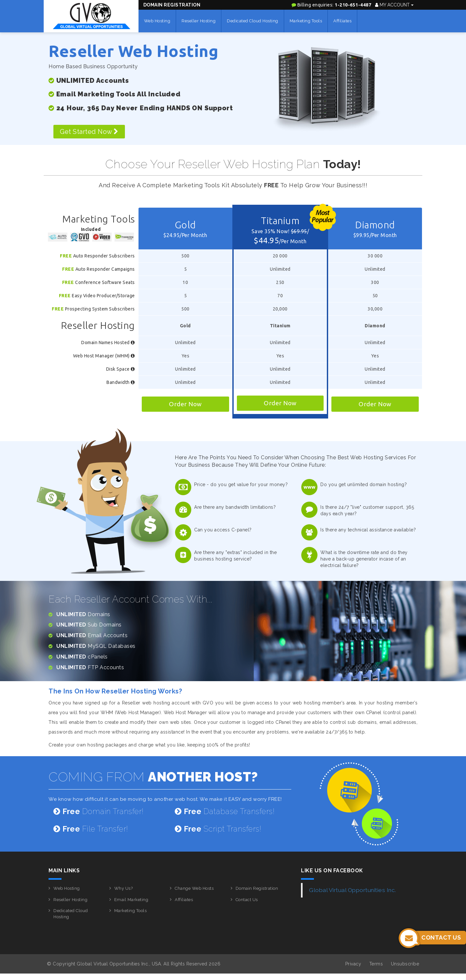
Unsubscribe (405, 964)
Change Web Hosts (194, 888)
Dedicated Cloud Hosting (253, 21)
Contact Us (247, 900)
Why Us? (124, 888)
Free (66, 256)
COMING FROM (153, 777)
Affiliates (342, 21)
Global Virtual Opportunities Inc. (353, 890)
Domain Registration (172, 5)
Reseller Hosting (199, 21)
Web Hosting (157, 21)
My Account (394, 5)
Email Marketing (131, 900)
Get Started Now (89, 132)
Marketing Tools (306, 21)
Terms (376, 964)
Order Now (185, 404)
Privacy (353, 964)
